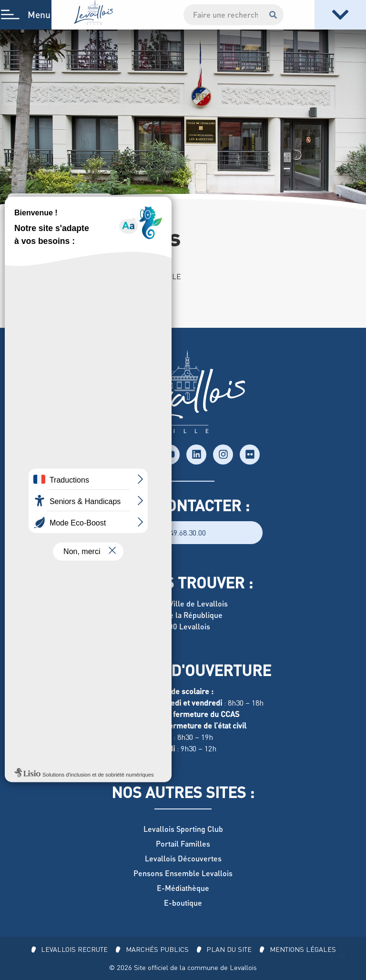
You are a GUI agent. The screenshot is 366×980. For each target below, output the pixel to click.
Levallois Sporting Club (183, 829)
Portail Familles (183, 844)
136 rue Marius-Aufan (76, 299)
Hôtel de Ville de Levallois (183, 603)
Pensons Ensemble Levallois (183, 873)
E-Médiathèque (183, 888)
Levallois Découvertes (183, 858)
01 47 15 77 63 (63, 311)
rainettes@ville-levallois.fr (84, 322)
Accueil (28, 207)
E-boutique (183, 903)
